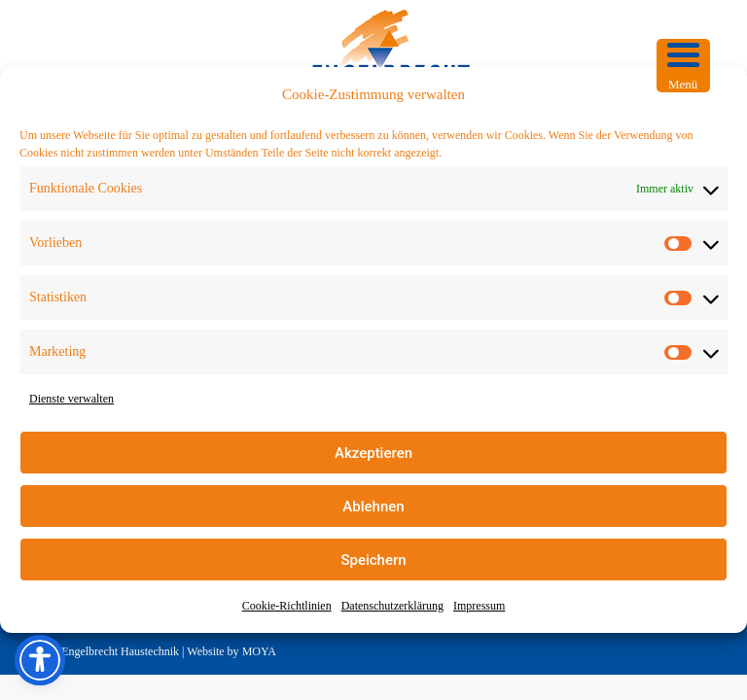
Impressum (479, 606)
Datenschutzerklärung (392, 606)
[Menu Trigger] (683, 66)
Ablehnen (373, 507)
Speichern (373, 560)
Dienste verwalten (71, 399)
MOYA (259, 651)
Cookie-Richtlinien (287, 606)
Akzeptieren (373, 453)
